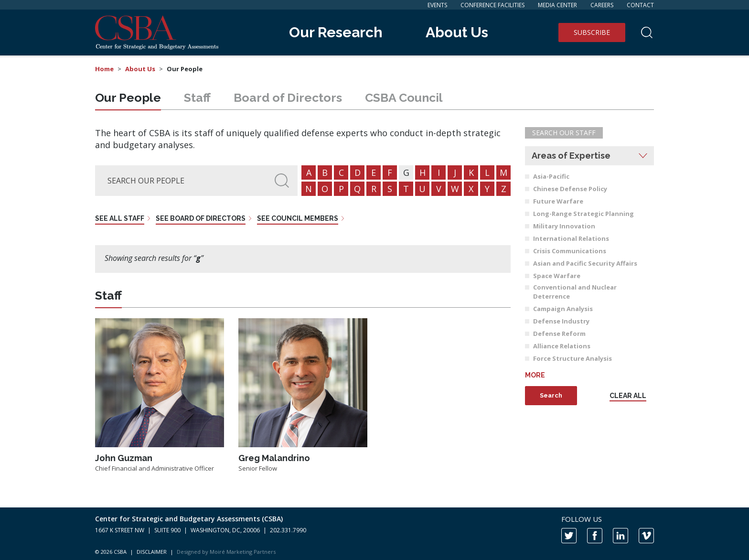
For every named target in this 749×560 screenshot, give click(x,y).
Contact (640, 5)
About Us (457, 32)
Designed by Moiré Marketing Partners (226, 552)
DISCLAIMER (152, 552)
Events (437, 5)
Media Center (557, 5)
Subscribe (592, 32)
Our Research (336, 32)
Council (404, 97)
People (128, 97)
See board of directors (201, 218)
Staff (197, 97)
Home (104, 69)
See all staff (120, 218)
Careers (602, 5)
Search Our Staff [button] (564, 133)
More (535, 375)
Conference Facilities (492, 5)
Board (288, 97)
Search (551, 395)
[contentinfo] (374, 534)
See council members (298, 218)
